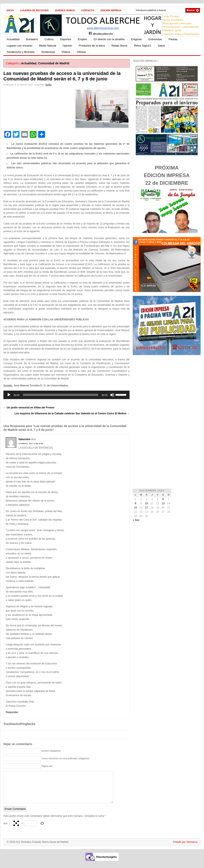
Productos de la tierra (92, 46)
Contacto (88, 10)
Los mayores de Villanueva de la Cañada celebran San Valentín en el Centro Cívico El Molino (72, 413)
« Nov (136, 520)
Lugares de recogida (34, 10)
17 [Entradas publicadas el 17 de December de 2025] (146, 508)
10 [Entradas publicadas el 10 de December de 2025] (146, 503)
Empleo (82, 39)
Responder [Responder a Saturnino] (12, 712)
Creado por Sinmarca (185, 848)
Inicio (10, 10)
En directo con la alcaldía (109, 39)
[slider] (61, 395)
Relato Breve (119, 46)
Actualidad (13, 39)
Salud (161, 46)
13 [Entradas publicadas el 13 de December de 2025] (163, 503)
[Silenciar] (112, 395)
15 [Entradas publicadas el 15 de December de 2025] (135, 508)
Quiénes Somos (65, 10)
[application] (66, 395)
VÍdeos (66, 52)
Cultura (49, 39)
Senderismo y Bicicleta (21, 52)
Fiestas (173, 39)
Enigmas (136, 39)
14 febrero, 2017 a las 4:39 (31, 443)
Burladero (32, 39)
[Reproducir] (9, 395)
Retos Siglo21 (143, 46)
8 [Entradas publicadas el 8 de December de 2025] (136, 503)
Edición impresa (111, 10)
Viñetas (81, 52)
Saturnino (24, 439)
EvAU (49, 85)
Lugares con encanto (19, 46)
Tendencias (48, 52)
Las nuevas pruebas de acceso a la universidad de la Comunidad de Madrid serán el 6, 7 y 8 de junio (62, 76)
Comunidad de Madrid (54, 63)
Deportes (66, 39)
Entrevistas (155, 39)
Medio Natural (47, 46)
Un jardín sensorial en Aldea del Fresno (29, 408)
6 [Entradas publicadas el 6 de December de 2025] (163, 499)
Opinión (67, 46)
